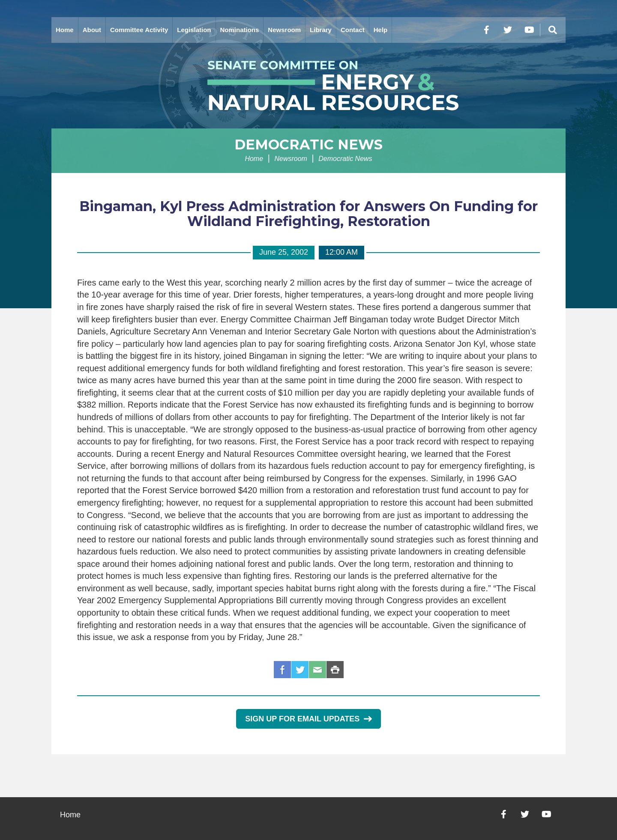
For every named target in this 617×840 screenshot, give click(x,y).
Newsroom (284, 30)
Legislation (194, 30)
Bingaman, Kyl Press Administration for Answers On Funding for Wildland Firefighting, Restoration (308, 214)
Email (317, 670)
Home (65, 30)
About (92, 30)
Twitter (300, 670)
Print (335, 670)
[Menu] (553, 30)
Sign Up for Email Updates (308, 719)
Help (381, 30)
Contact (353, 30)
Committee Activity (139, 30)
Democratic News (308, 144)
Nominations (240, 30)
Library (321, 30)
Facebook (282, 670)
